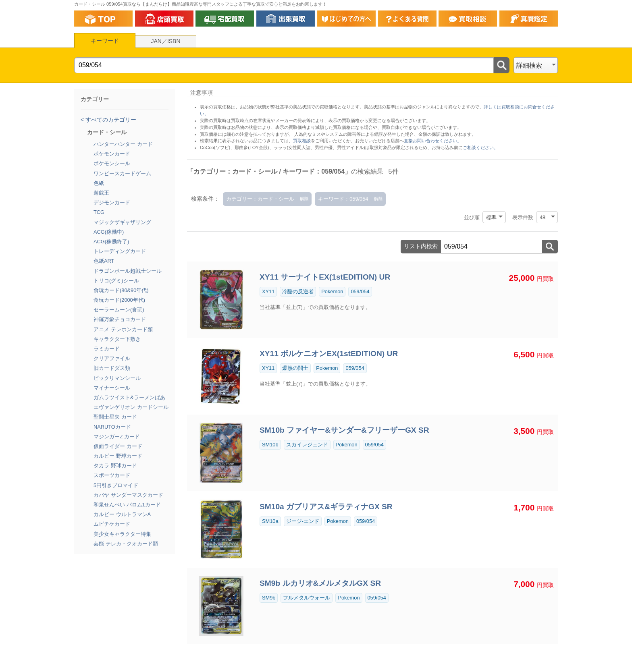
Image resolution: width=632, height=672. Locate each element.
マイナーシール (112, 388)
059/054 (360, 291)
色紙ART (104, 261)
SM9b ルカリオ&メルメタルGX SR (320, 583)
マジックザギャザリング (122, 222)
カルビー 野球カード (118, 456)
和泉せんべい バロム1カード (127, 505)
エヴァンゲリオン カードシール (131, 407)
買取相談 (302, 141)
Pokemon (332, 291)
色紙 (99, 183)
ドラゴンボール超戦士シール (128, 271)
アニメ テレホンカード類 (123, 329)
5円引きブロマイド (116, 485)
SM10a (270, 521)
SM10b (270, 445)
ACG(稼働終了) (111, 242)
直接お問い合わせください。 (433, 141)
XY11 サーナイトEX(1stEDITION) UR (325, 277)
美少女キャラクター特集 (122, 534)
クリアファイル (112, 358)
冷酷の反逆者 (298, 291)
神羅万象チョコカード (120, 319)
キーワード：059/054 (343, 199)
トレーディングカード (120, 251)
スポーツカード (112, 475)
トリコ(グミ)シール (116, 281)
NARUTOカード (112, 427)
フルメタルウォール (307, 598)
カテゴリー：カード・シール (260, 199)
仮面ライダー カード (118, 446)
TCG (99, 212)
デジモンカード (112, 202)
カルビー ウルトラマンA (122, 514)
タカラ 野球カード (115, 466)
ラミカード (107, 349)
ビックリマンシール (117, 378)
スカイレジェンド (307, 445)
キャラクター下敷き (117, 339)
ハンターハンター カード (123, 144)
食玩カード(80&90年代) (121, 290)
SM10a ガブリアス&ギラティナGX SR (326, 507)
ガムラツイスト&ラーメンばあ (129, 397)
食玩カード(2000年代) (119, 300)
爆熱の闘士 (295, 368)
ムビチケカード (112, 524)
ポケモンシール (112, 163)
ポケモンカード (112, 154)
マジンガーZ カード (117, 437)
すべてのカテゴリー (110, 120)
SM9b (269, 598)
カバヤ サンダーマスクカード (128, 495)
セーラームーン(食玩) (119, 310)
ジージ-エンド (303, 521)
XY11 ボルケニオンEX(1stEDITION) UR (329, 354)
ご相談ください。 (480, 147)
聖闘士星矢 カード (115, 417)
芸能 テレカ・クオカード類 (126, 544)
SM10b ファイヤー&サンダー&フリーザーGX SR (344, 430)
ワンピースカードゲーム (122, 173)
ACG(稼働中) (109, 232)
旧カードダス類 (112, 368)
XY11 (268, 291)
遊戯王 (101, 193)
